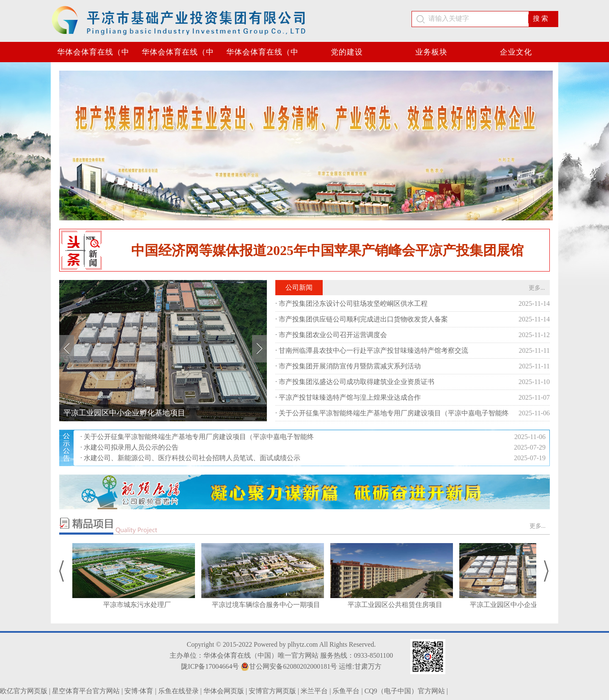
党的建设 (347, 52)
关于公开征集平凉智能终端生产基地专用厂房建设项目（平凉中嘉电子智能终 (394, 413)
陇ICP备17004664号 (210, 666)
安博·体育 (139, 691)
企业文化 (516, 52)
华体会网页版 (224, 691)
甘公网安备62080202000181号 (289, 667)
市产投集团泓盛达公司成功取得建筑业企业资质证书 (357, 382)
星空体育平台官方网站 (86, 691)
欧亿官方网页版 (24, 691)
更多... (537, 288)
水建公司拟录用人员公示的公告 (131, 447)
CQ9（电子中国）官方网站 (405, 691)
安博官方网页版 (272, 691)
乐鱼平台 (346, 691)
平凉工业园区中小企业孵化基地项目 (124, 413)
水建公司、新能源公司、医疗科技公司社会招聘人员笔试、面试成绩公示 (192, 458)
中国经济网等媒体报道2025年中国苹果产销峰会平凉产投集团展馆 (327, 250)
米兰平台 (314, 691)
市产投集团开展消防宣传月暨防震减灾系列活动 (350, 366)
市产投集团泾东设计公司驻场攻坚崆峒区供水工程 (353, 303)
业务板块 (431, 52)
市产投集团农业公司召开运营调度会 (333, 335)
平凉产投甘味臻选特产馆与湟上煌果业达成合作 (350, 397)
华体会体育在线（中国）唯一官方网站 (93, 55)
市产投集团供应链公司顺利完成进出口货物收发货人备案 (363, 319)
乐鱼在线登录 (178, 691)
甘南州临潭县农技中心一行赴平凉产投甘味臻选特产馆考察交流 (373, 350)
